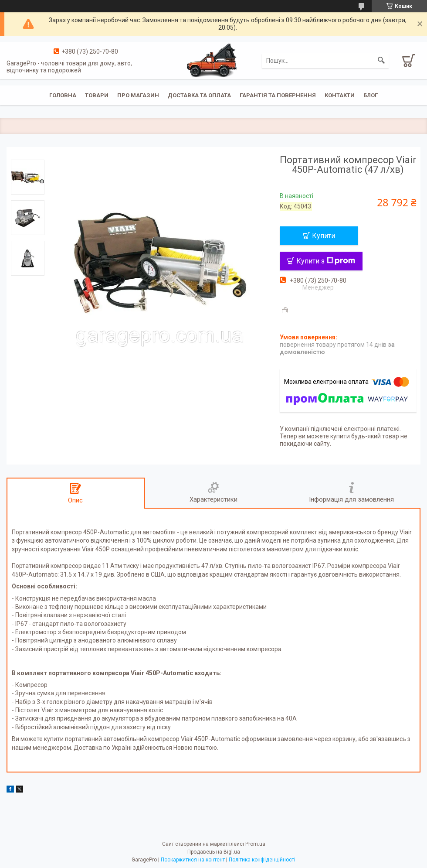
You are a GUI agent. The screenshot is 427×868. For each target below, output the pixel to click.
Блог (371, 95)
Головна (63, 95)
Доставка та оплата (199, 95)
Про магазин (138, 95)
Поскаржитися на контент (193, 860)
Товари (97, 95)
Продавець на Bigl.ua (214, 852)
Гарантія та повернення (278, 95)
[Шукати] (381, 61)
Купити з (326, 261)
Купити (324, 236)
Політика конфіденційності (262, 860)
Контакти (340, 95)
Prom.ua (255, 844)
